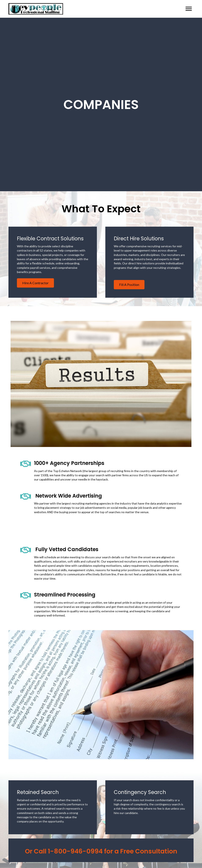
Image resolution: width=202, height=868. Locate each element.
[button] (35, 283)
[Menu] (189, 9)
